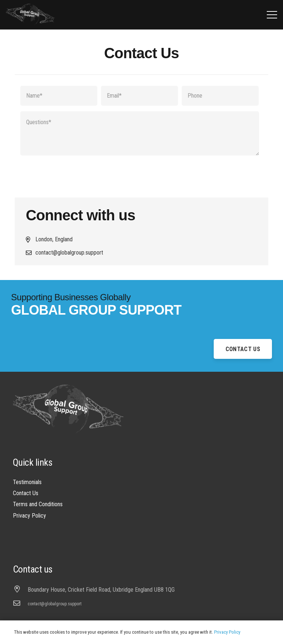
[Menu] (272, 15)
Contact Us (26, 493)
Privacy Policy (29, 516)
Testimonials (27, 482)
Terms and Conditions (38, 504)
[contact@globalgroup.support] (20, 604)
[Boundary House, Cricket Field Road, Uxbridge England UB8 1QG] (20, 590)
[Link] (30, 15)
